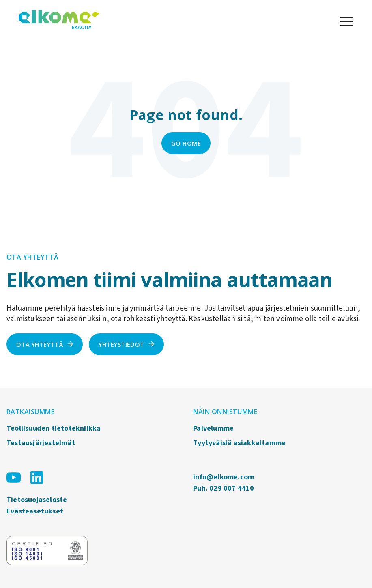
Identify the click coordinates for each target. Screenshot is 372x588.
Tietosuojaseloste (37, 500)
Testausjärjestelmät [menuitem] (41, 443)
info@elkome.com (224, 477)
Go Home (186, 143)
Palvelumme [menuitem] (213, 428)
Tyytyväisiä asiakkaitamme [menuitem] (239, 443)
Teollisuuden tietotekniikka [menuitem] (54, 428)
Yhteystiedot (121, 344)
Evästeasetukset (35, 511)
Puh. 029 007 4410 (224, 488)
